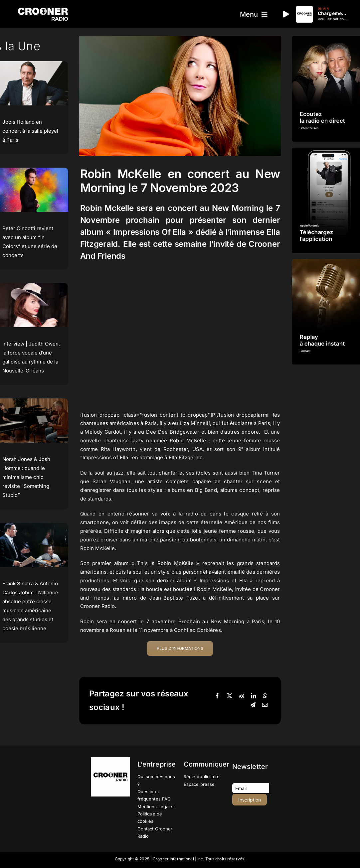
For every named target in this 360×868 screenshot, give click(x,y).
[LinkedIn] (254, 696)
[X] (230, 696)
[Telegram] (253, 705)
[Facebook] (217, 696)
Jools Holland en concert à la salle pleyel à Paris (30, 131)
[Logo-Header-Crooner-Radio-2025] (43, 10)
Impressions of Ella (105, 457)
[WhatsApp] (265, 696)
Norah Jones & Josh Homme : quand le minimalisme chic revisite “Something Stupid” (26, 477)
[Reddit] (242, 696)
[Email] (265, 705)
